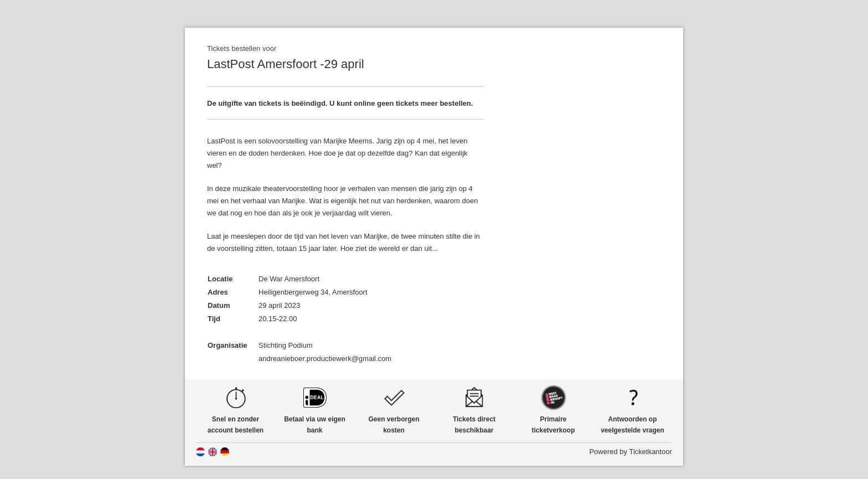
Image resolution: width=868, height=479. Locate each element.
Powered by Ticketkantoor (631, 452)
